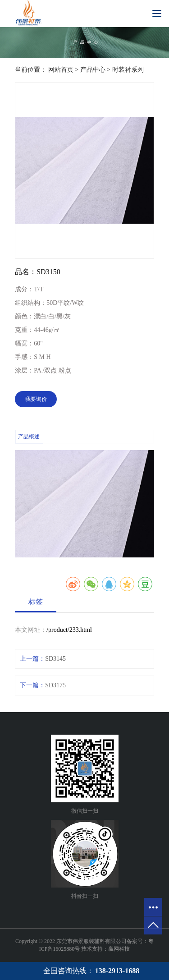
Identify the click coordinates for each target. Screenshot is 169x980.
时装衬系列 (128, 70)
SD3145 (55, 659)
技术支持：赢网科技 (105, 949)
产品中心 (93, 70)
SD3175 (55, 685)
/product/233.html (69, 630)
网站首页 (61, 70)
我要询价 (36, 399)
